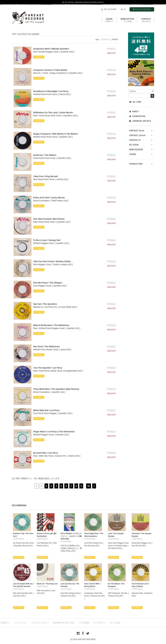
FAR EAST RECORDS (142, 9)
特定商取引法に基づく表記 (64, 623)
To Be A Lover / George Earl (47, 240)
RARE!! (134, 112)
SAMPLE (39, 57)
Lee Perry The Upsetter (29, 34)
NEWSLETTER (127, 20)
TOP (14, 34)
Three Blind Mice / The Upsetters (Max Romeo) (56, 389)
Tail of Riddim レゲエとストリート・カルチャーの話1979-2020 (71, 536)
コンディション (21, 623)
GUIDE (109, 20)
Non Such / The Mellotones (46, 347)
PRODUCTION (136, 164)
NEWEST (105, 40)
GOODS (133, 154)
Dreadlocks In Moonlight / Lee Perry (51, 91)
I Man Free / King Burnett (46, 176)
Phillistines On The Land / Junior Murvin (53, 113)
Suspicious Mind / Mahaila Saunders (51, 49)
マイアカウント (99, 623)
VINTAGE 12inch (137, 135)
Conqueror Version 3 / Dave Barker (50, 70)
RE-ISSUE (134, 145)
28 (89, 486)
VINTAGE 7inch (137, 131)
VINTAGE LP (135, 140)
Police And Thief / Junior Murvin (49, 198)
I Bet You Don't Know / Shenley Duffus (52, 261)
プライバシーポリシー (40, 623)
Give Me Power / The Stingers (48, 283)
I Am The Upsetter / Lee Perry (48, 368)
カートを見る (115, 623)
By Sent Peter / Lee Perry (46, 453)
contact (146, 20)
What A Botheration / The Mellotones (51, 325)
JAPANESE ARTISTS (140, 121)
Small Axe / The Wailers (45, 155)
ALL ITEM (135, 102)
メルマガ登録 (84, 623)
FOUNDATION (137, 116)
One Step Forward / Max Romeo (49, 219)
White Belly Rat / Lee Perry (46, 410)
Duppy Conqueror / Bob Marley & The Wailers (56, 134)
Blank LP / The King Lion (47, 584)
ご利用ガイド (5, 623)
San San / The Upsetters (45, 304)
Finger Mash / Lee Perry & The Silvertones (54, 432)
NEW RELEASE (136, 150)
